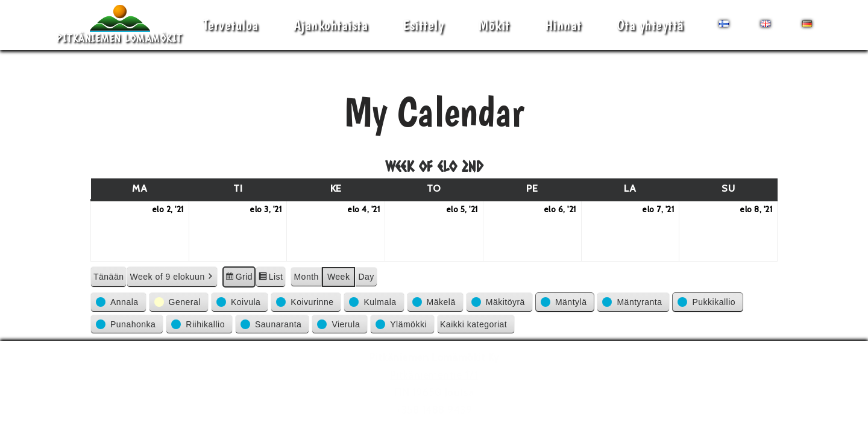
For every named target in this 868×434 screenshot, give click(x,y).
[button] (118, 302)
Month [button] (306, 277)
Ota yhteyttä (650, 25)
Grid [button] (239, 278)
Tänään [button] (108, 277)
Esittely (423, 25)
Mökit (494, 25)
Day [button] (366, 277)
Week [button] (339, 277)
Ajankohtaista (331, 25)
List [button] (270, 278)
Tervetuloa (231, 25)
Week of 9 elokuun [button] (172, 277)
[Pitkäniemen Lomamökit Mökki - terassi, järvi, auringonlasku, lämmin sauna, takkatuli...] (120, 25)
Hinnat (563, 25)
